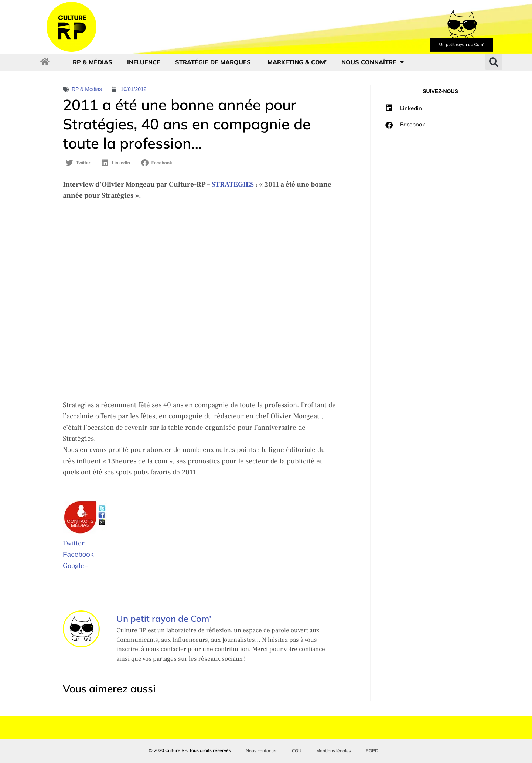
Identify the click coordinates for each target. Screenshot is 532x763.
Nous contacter (261, 751)
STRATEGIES (233, 184)
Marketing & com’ (297, 62)
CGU (297, 751)
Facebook (78, 554)
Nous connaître (373, 62)
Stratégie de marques (214, 62)
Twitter (74, 543)
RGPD (372, 751)
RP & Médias (93, 62)
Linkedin (411, 108)
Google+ (75, 566)
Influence (144, 62)
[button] (494, 62)
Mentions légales (334, 751)
